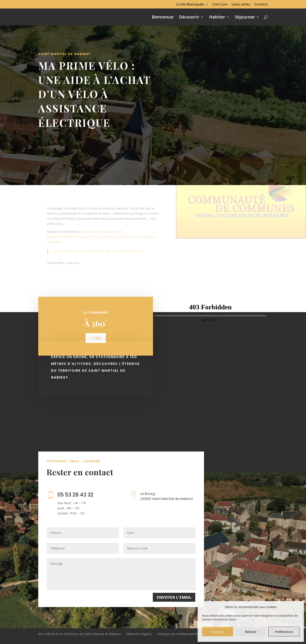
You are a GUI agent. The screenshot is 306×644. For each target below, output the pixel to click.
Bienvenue (163, 18)
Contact (261, 5)
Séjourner (245, 18)
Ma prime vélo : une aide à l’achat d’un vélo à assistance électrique (98, 251)
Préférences (284, 632)
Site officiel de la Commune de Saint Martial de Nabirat (80, 634)
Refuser (251, 632)
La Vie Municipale (190, 5)
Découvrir (189, 18)
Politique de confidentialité (177, 634)
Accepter (218, 632)
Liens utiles (241, 5)
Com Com (220, 5)
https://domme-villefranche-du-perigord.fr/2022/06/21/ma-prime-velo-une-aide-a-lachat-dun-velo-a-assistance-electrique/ (102, 237)
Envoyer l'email (174, 597)
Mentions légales (139, 634)
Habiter (217, 18)
